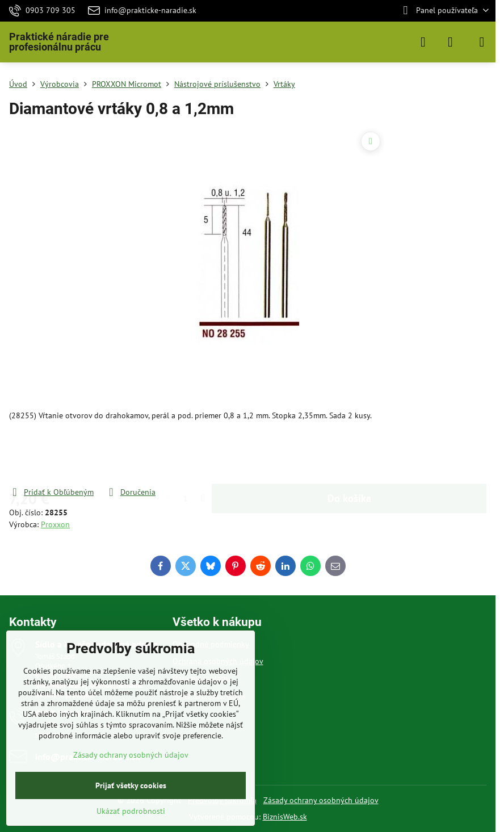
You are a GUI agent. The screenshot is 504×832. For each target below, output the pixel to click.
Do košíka (349, 454)
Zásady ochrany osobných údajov (321, 800)
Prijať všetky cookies (131, 785)
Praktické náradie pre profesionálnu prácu (59, 42)
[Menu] (482, 42)
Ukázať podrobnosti (131, 811)
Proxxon (55, 524)
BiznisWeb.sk (285, 817)
